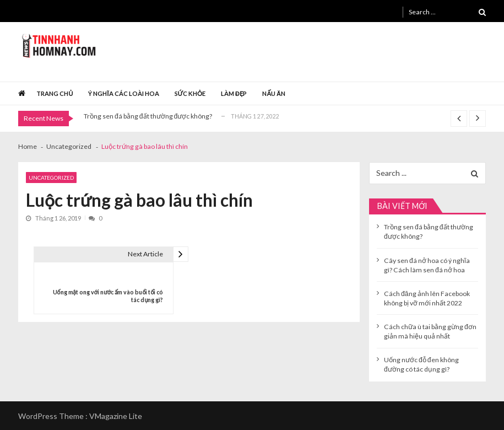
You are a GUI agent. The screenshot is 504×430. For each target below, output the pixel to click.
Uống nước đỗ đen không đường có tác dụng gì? (421, 364)
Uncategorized (51, 178)
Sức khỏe (190, 93)
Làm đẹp (234, 93)
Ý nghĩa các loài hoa (123, 93)
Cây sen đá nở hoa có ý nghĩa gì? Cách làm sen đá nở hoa (427, 265)
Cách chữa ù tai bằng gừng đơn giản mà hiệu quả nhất (430, 331)
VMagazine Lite (116, 416)
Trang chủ (55, 93)
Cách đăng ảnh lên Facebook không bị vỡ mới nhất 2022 (427, 298)
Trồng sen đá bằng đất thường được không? (148, 116)
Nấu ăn (274, 93)
